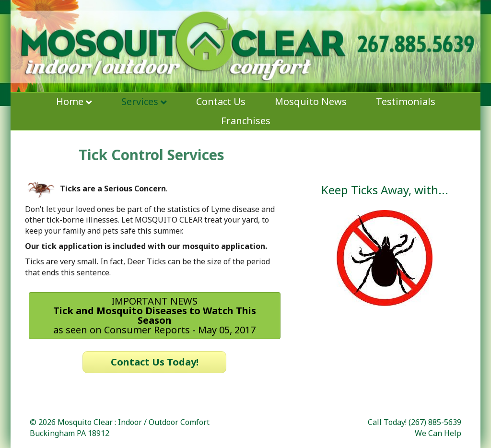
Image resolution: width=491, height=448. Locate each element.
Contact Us (221, 101)
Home (70, 101)
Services (140, 101)
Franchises (246, 121)
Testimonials (406, 101)
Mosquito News (311, 101)
